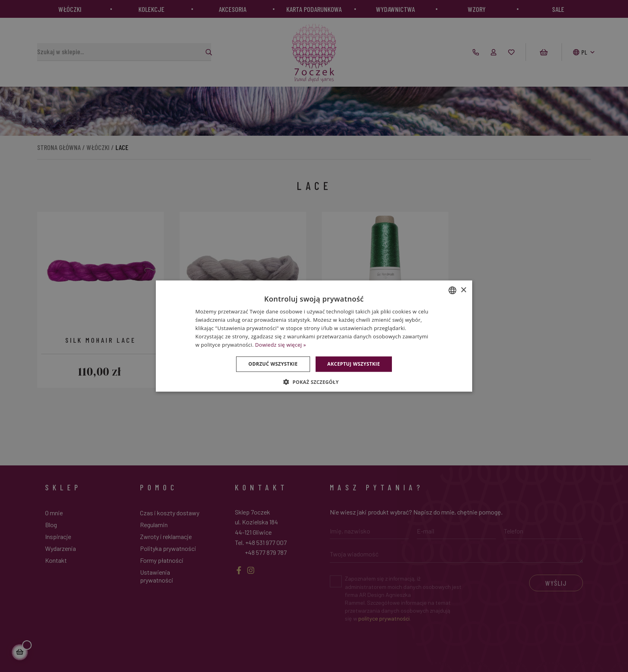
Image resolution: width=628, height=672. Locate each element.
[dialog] (314, 336)
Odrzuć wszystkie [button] (273, 364)
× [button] (463, 290)
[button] (314, 382)
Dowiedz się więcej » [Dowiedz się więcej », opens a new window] (281, 344)
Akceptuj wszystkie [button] (354, 364)
